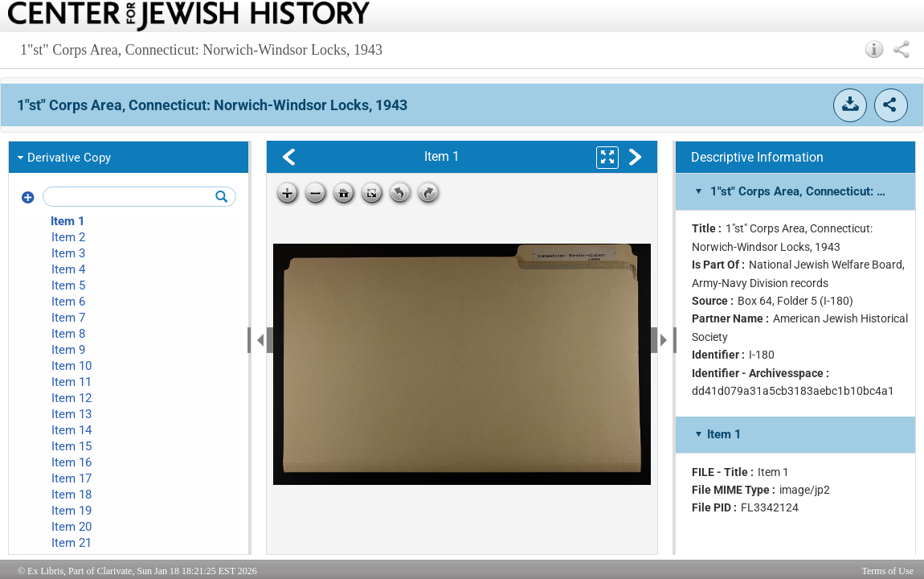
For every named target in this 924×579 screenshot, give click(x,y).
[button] (875, 49)
